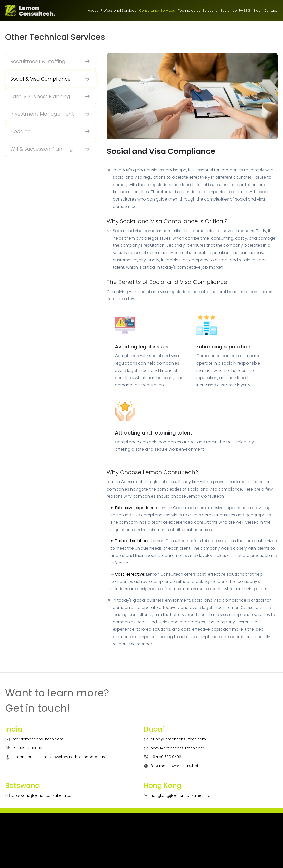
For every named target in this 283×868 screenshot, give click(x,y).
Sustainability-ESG (235, 11)
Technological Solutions (198, 11)
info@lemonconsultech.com (34, 739)
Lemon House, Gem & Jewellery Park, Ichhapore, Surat (56, 757)
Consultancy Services (157, 11)
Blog (257, 11)
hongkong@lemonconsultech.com (179, 796)
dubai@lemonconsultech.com (175, 739)
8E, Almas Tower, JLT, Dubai (171, 766)
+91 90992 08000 (24, 748)
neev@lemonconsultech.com (174, 748)
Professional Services (118, 11)
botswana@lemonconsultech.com (40, 796)
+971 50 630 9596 (162, 757)
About (93, 11)
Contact (270, 11)
